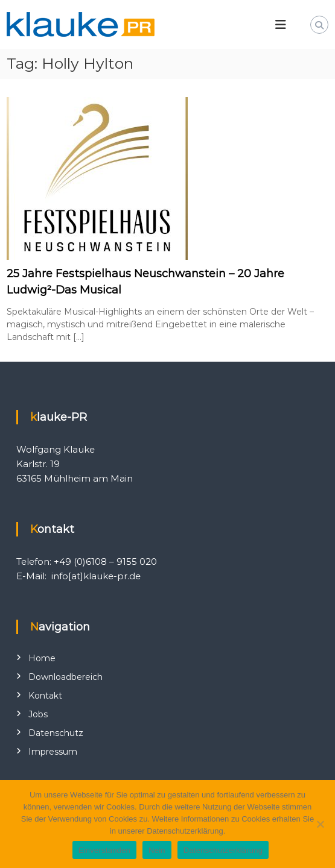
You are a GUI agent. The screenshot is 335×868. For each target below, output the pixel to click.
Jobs (38, 714)
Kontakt (45, 696)
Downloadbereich (65, 677)
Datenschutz (56, 733)
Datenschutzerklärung (223, 850)
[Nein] (320, 824)
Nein (157, 850)
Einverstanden (104, 850)
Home (42, 658)
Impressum (53, 752)
